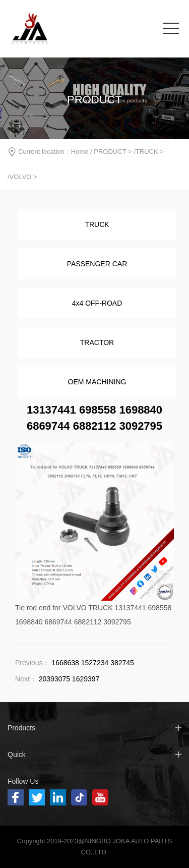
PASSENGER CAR (97, 264)
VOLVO (21, 177)
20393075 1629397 (69, 679)
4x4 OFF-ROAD (97, 303)
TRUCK (147, 152)
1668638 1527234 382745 (93, 663)
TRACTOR (97, 342)
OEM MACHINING (97, 382)
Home (80, 152)
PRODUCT (110, 152)
